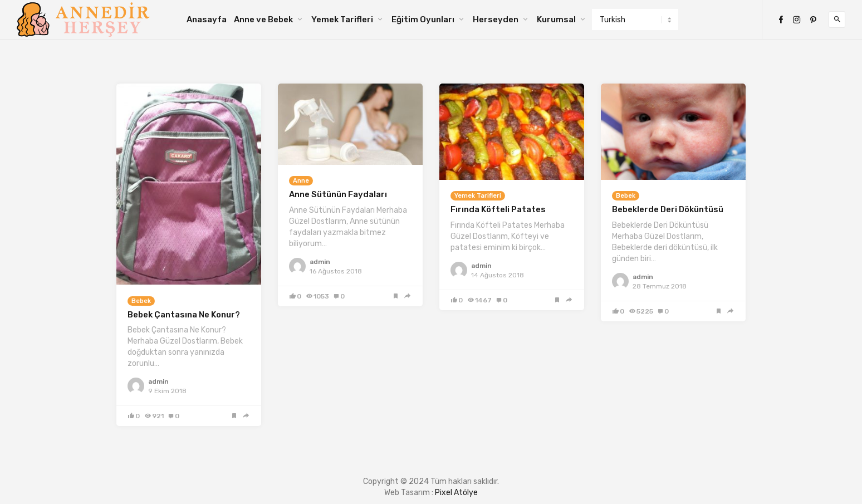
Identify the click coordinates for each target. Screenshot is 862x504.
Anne (301, 181)
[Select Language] (635, 19)
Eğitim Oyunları (423, 19)
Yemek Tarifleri (342, 19)
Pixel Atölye (456, 493)
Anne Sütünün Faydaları (338, 194)
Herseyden (496, 19)
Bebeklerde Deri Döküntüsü (668, 209)
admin (158, 381)
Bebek (141, 301)
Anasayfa (207, 19)
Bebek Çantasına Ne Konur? (184, 315)
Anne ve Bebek (263, 19)
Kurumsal (556, 19)
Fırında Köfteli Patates (498, 209)
